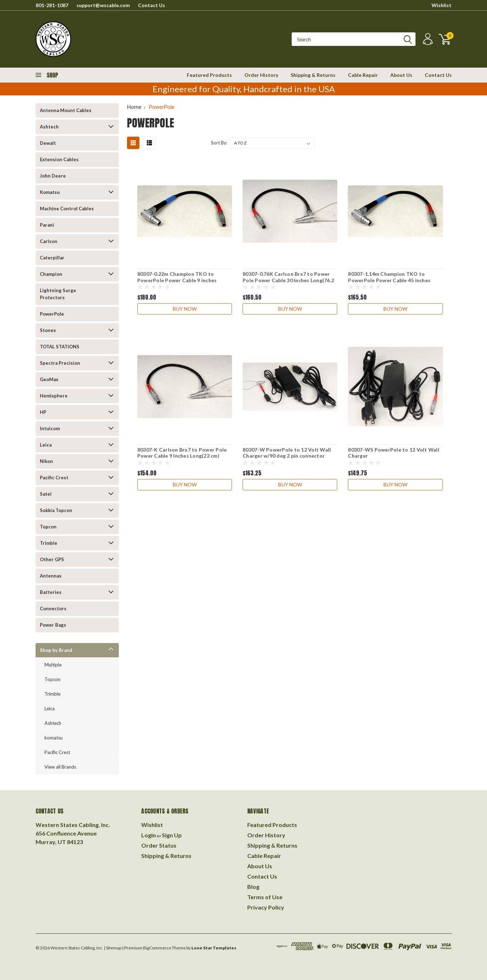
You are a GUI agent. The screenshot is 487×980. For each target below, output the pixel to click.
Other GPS (52, 559)
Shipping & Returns (313, 75)
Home (134, 107)
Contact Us (152, 5)
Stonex (48, 330)
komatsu (54, 738)
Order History (261, 75)
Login (149, 835)
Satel (46, 494)
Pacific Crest (54, 478)
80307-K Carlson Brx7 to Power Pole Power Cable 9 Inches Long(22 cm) (182, 453)
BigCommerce (157, 948)
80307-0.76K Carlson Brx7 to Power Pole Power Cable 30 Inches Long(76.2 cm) (288, 280)
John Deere (53, 176)
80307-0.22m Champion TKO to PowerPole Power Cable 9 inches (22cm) (177, 280)
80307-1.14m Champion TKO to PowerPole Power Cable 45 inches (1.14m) (389, 280)
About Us (401, 75)
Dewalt (48, 143)
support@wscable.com (103, 5)
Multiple (53, 665)
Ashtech (49, 127)
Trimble (49, 543)
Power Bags (53, 625)
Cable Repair (363, 75)
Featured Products (209, 75)
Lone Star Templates (214, 948)
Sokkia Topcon (56, 510)
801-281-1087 (52, 5)
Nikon (46, 461)
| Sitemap (113, 948)
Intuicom (50, 428)
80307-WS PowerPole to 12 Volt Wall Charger (394, 453)
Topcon (48, 527)
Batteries (51, 592)
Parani (47, 225)
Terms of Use (265, 897)
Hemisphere (54, 396)
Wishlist (441, 5)
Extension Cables (59, 159)
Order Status (159, 845)
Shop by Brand (56, 650)
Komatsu (50, 192)
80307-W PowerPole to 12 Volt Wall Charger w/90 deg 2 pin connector (287, 453)
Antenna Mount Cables (66, 110)
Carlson (49, 241)
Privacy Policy (266, 907)
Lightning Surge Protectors (58, 294)
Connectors (53, 608)
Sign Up (172, 835)
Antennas (51, 576)
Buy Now (185, 309)
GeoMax (49, 379)
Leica (46, 445)
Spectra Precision (60, 363)
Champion (51, 274)
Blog (253, 887)
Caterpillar (52, 258)
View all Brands (60, 767)
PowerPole (52, 314)
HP (43, 412)
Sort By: (219, 143)
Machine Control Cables (67, 209)
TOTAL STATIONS (60, 347)
